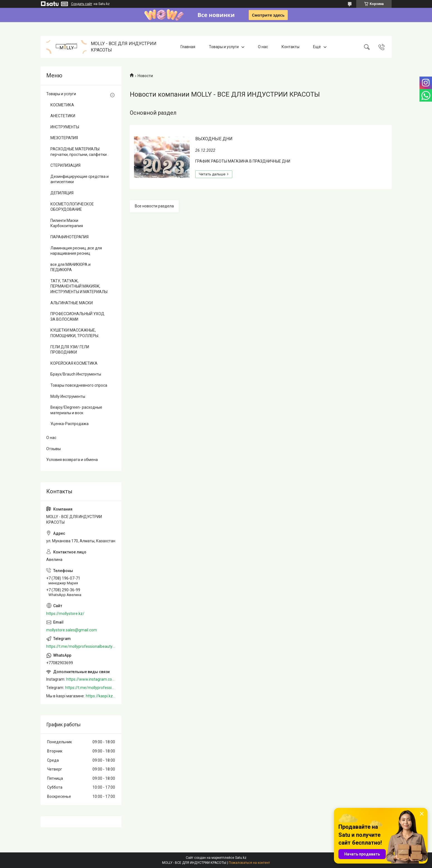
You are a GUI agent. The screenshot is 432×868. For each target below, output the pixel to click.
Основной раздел (153, 113)
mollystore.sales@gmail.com (72, 630)
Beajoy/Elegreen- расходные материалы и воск (76, 410)
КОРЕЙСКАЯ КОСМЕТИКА (74, 363)
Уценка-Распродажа (69, 424)
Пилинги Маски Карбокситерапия (67, 223)
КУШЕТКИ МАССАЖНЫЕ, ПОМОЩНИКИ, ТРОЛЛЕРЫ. (75, 333)
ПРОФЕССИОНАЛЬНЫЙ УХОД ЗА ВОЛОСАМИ (77, 317)
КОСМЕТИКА (62, 105)
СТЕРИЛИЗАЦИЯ (65, 165)
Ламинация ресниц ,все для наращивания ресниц (76, 251)
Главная (188, 47)
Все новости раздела (154, 206)
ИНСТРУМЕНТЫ (65, 127)
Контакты (291, 47)
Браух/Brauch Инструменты (76, 374)
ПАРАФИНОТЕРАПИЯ (69, 237)
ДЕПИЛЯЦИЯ (62, 193)
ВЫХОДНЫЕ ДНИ (214, 139)
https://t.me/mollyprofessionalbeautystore (81, 646)
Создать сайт (82, 4)
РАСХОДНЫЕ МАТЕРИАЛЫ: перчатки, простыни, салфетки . (79, 152)
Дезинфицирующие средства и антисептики (80, 179)
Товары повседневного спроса (79, 385)
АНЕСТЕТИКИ (63, 116)
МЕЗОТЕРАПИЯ (64, 138)
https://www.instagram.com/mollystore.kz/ (91, 679)
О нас (263, 47)
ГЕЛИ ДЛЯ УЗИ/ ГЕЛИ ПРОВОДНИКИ (70, 350)
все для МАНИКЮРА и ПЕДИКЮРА (70, 267)
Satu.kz (241, 858)
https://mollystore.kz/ (65, 614)
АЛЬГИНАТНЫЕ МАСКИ (72, 303)
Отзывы (53, 449)
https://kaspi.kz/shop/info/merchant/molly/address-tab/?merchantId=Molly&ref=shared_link (101, 696)
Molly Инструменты (68, 396)
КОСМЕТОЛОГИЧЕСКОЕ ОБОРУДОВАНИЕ (72, 207)
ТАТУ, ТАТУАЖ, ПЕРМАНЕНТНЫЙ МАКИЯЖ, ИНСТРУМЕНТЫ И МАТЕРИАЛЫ (79, 286)
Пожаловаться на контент (249, 863)
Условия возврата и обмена (72, 460)
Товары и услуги (224, 47)
